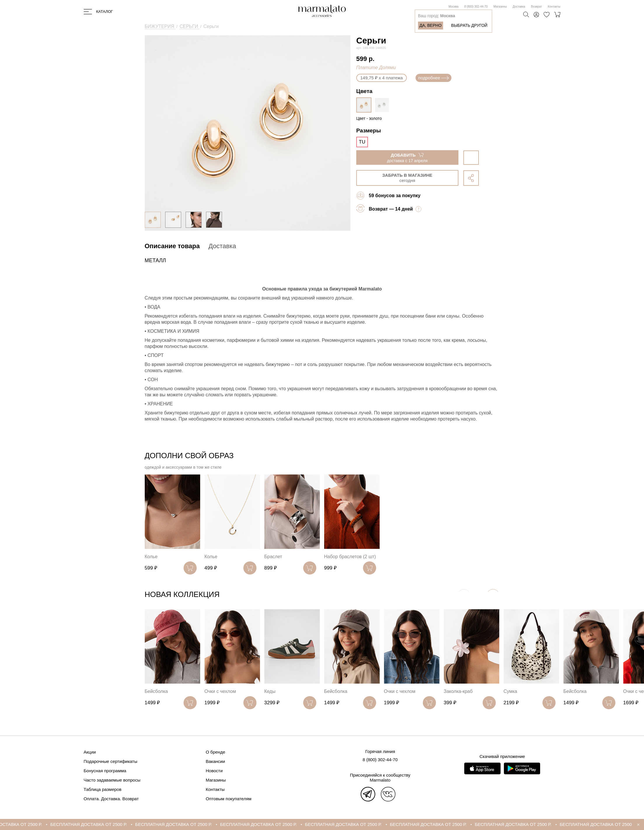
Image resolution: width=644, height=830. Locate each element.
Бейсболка (156, 691)
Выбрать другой (469, 25)
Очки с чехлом (220, 691)
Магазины (500, 7)
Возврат (537, 7)
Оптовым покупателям (229, 799)
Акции (90, 752)
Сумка (511, 691)
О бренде (215, 752)
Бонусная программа (105, 771)
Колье (151, 557)
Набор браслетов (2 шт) (350, 557)
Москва (453, 7)
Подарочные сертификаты (111, 761)
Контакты (554, 7)
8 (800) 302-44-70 (476, 7)
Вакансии (215, 761)
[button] (493, 596)
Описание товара (172, 246)
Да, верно (430, 25)
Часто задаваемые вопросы (112, 780)
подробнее (433, 78)
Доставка (519, 7)
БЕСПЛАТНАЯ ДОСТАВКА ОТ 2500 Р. (103, 824)
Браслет (273, 557)
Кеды (270, 691)
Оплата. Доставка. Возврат (111, 799)
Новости (214, 771)
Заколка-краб (458, 691)
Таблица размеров (103, 789)
